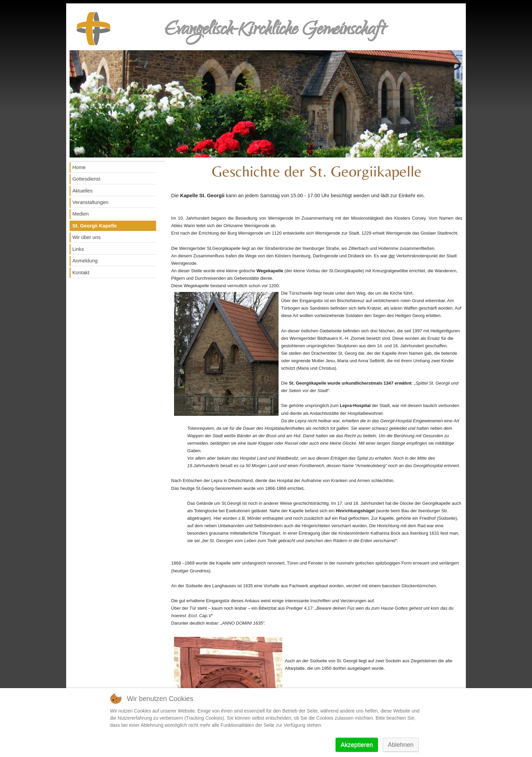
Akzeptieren (357, 745)
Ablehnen (401, 745)
